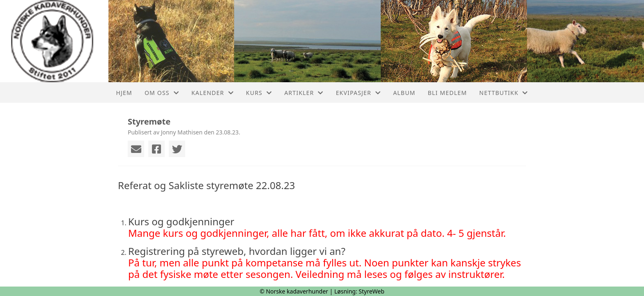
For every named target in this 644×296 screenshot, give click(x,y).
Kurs (259, 93)
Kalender (213, 93)
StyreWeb (371, 291)
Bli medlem (447, 93)
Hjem (124, 93)
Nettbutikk (504, 93)
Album (404, 93)
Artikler (304, 93)
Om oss (162, 93)
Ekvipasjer (359, 93)
